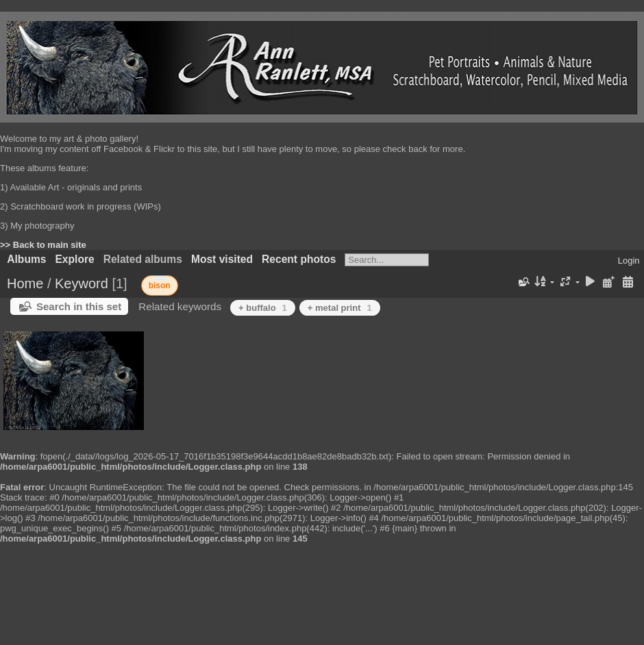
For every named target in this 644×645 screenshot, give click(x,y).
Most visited (222, 259)
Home (25, 283)
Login (629, 261)
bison (160, 286)
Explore (74, 259)
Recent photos (299, 259)
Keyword (82, 283)
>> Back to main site (43, 245)
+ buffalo (263, 308)
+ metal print (340, 308)
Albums (26, 259)
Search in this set (79, 306)
